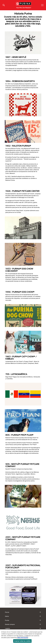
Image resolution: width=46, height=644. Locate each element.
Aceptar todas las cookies (22, 641)
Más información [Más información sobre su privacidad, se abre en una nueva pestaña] (23, 637)
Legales (7, 628)
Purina (7, 620)
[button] (42, 5)
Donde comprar (10, 624)
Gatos (7, 616)
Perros (7, 612)
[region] (23, 637)
